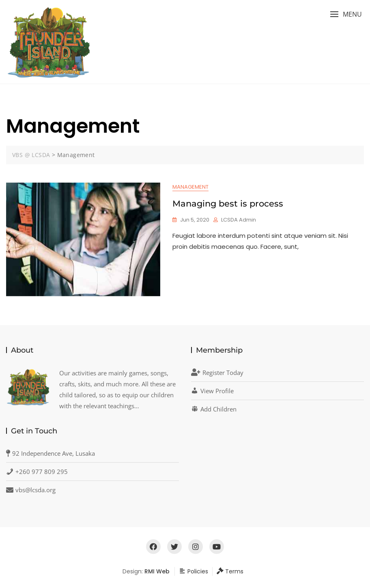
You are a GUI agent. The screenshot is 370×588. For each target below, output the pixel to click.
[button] (346, 14)
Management (190, 187)
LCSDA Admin (239, 220)
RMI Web (157, 571)
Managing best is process (228, 204)
